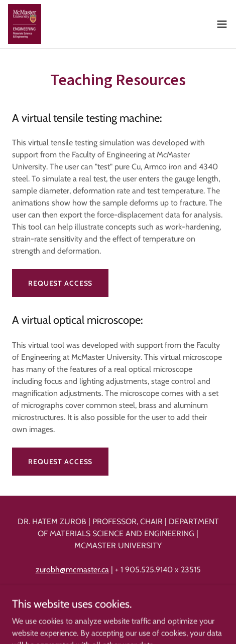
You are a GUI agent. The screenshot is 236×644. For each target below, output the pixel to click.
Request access (60, 283)
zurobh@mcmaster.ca (72, 570)
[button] (222, 24)
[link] (25, 24)
